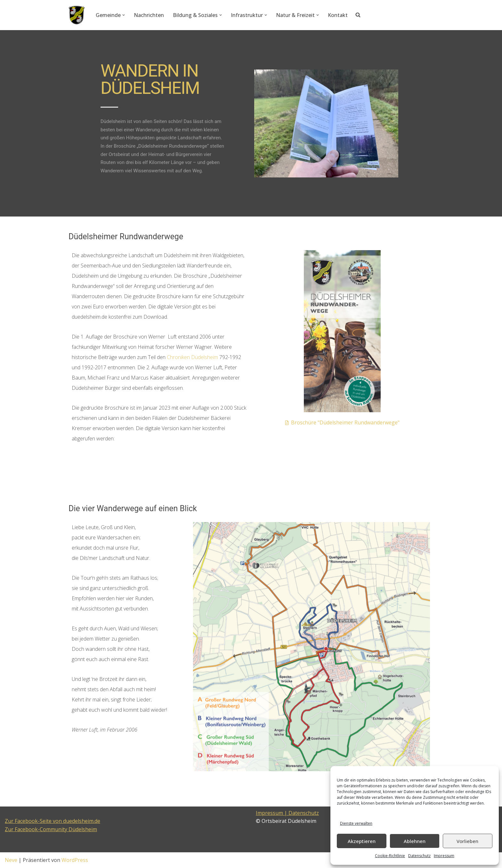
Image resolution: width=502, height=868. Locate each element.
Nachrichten (149, 15)
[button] (124, 15)
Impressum (444, 856)
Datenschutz (419, 856)
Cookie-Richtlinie (390, 856)
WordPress (75, 860)
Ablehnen (415, 841)
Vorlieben (467, 841)
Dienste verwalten (356, 823)
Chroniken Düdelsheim (192, 357)
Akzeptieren (362, 841)
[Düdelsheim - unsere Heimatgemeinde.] (77, 15)
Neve (11, 860)
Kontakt (338, 15)
